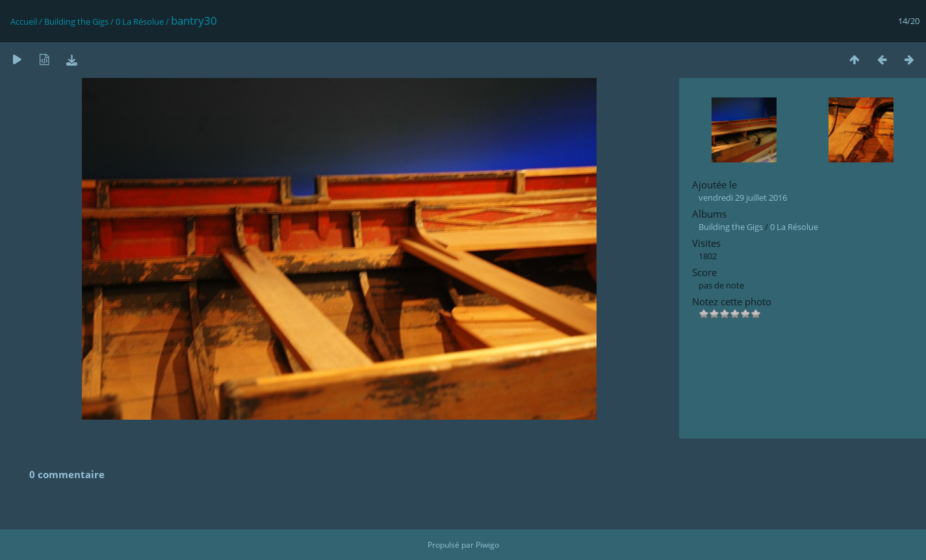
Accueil (24, 21)
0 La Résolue (140, 21)
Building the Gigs (76, 21)
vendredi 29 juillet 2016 (743, 197)
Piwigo (487, 545)
